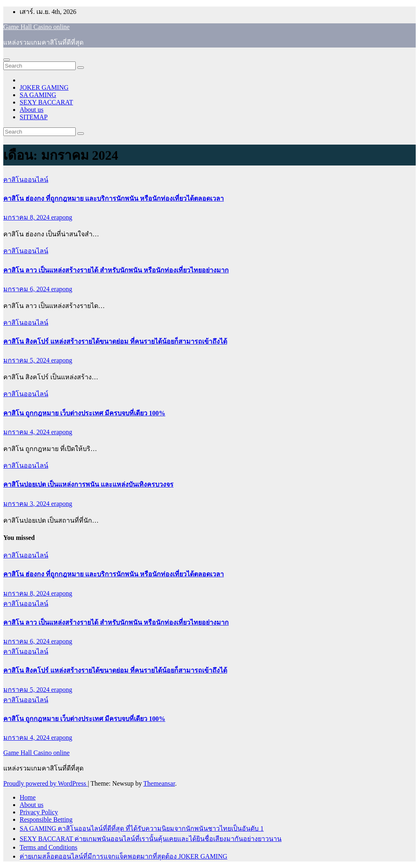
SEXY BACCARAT (46, 102)
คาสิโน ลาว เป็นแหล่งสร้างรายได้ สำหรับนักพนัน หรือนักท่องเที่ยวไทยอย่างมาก (116, 270)
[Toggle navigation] (7, 60)
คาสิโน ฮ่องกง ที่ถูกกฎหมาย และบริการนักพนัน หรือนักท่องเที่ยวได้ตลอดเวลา (114, 198)
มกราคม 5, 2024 (27, 360)
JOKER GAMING (44, 87)
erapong (62, 217)
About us (32, 110)
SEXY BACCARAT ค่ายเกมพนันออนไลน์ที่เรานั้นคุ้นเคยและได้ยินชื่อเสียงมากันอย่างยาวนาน (151, 839)
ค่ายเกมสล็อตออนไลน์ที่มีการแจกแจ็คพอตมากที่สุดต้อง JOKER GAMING (124, 856)
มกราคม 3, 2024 (27, 504)
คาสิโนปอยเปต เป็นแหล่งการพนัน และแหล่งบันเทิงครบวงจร (88, 484)
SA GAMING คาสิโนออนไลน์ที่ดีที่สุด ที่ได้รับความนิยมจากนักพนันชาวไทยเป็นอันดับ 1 (142, 828)
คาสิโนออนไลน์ (26, 180)
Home (28, 797)
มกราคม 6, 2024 (27, 289)
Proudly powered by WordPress (45, 783)
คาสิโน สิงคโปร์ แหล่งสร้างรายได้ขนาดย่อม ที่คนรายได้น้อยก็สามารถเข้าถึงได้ (115, 341)
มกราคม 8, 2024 (27, 217)
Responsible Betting (46, 819)
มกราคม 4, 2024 (27, 432)
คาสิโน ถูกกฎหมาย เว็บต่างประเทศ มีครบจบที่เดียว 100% (84, 413)
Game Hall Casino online (36, 27)
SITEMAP (34, 117)
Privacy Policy (39, 812)
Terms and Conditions (48, 847)
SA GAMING (38, 95)
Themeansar (159, 783)
